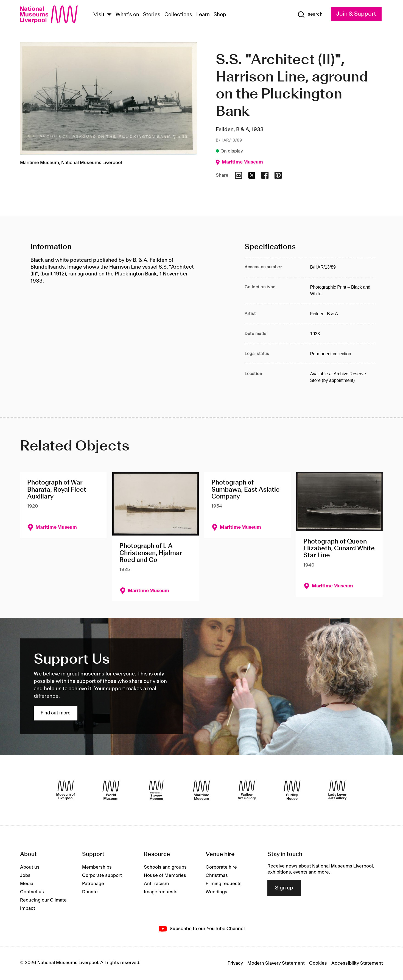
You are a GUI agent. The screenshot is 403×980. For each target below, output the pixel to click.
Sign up (284, 888)
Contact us (32, 892)
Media (27, 884)
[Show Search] (310, 15)
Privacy (235, 963)
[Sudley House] (292, 790)
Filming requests (224, 884)
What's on (127, 15)
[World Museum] (111, 790)
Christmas (217, 875)
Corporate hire (221, 867)
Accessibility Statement (357, 963)
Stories (152, 15)
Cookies (318, 963)
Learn (203, 15)
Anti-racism (156, 884)
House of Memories (165, 875)
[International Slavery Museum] (156, 790)
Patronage (93, 884)
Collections (178, 15)
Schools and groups (165, 867)
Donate (90, 892)
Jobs (25, 875)
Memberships (97, 867)
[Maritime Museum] (201, 790)
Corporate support (102, 875)
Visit (99, 15)
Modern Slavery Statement (276, 963)
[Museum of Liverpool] (66, 790)
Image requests (161, 892)
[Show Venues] (109, 15)
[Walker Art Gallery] (247, 790)
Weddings (216, 892)
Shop (220, 15)
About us (30, 867)
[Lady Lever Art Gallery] (337, 790)
